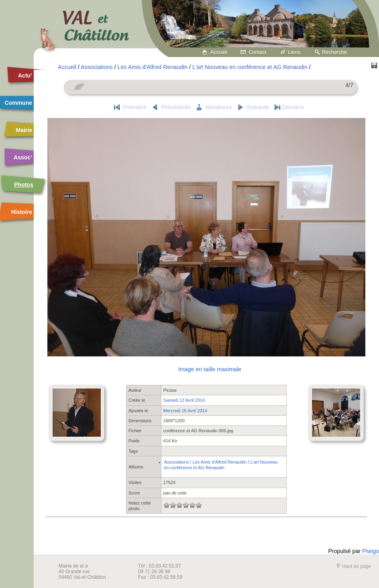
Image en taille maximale (210, 369)
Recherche (334, 52)
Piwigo (371, 551)
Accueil (219, 52)
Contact (257, 52)
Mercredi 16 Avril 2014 (185, 411)
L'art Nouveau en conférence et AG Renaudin (250, 67)
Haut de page (353, 566)
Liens (294, 52)
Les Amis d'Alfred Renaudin (153, 67)
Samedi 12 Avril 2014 (184, 400)
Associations (97, 67)
